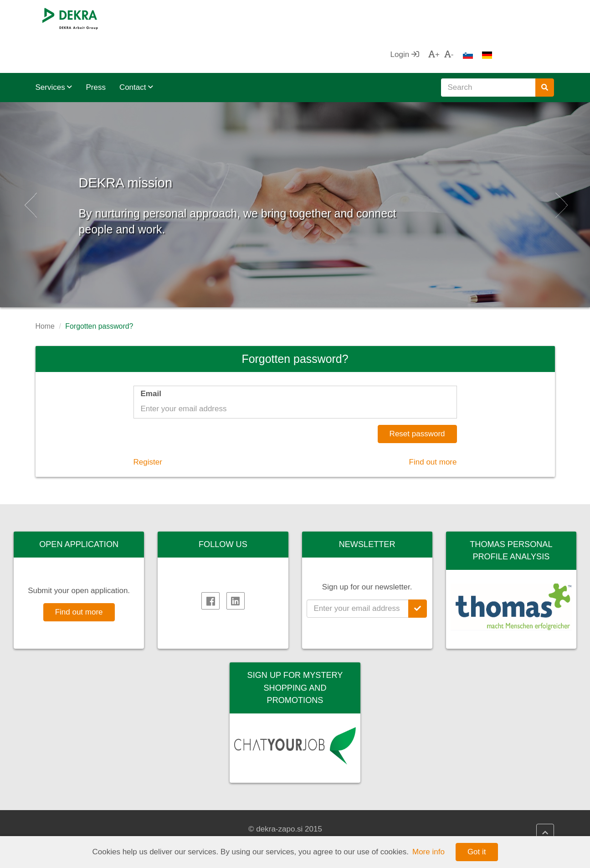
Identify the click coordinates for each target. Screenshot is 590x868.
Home (45, 290)
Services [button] (54, 51)
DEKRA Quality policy (215, 818)
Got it (477, 852)
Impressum (197, 829)
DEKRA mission (180, 141)
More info (428, 852)
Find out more (433, 426)
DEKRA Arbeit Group (81, 829)
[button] (30, 168)
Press (95, 51)
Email (151, 357)
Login (466, 18)
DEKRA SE (64, 818)
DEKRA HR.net (337, 818)
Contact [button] (136, 51)
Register (148, 426)
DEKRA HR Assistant (348, 829)
